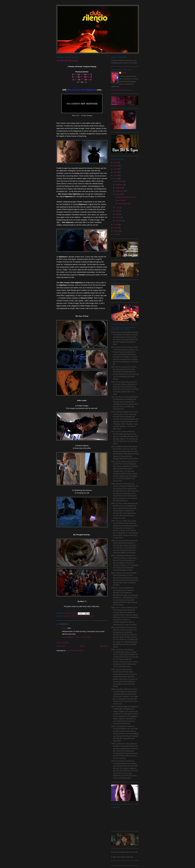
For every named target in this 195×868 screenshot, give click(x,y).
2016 (116, 162)
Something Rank (77, 616)
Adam (124, 73)
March (118, 217)
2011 (116, 179)
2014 (116, 169)
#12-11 (82, 79)
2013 (116, 172)
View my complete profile (122, 90)
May (117, 211)
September (120, 191)
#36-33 (75, 74)
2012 (116, 175)
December (120, 181)
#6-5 (84, 82)
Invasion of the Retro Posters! (126, 197)
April (118, 214)
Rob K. (65, 628)
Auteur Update (120, 200)
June (118, 208)
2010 (116, 225)
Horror (66, 616)
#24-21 (75, 77)
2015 (116, 166)
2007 (116, 234)
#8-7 (80, 82)
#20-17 (82, 77)
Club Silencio (98, 9)
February (119, 221)
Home (82, 646)
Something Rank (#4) (123, 204)
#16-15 (89, 77)
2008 (116, 231)
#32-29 (82, 74)
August (118, 194)
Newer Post (61, 646)
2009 (116, 228)
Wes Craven (89, 616)
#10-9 (88, 79)
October (119, 188)
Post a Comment (62, 643)
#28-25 (89, 74)
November (120, 185)
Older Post (104, 646)
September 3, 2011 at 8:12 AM (76, 637)
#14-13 (76, 79)
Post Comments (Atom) (75, 651)
